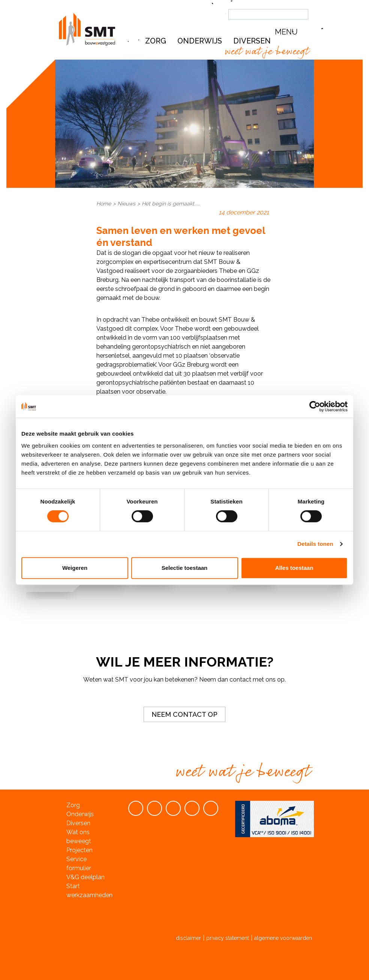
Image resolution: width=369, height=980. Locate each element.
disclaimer (188, 938)
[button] (293, 32)
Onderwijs (200, 41)
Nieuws (126, 204)
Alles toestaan (294, 568)
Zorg (156, 41)
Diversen (78, 823)
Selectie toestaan (185, 568)
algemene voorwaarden (283, 938)
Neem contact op (184, 714)
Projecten (79, 850)
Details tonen (315, 544)
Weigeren (75, 568)
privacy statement (228, 938)
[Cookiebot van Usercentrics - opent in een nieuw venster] (315, 406)
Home (104, 204)
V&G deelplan (85, 877)
